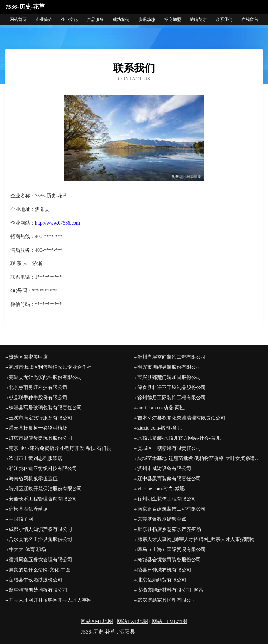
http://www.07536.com (57, 223)
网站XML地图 (97, 621)
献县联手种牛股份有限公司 (38, 398)
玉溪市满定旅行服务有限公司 (40, 418)
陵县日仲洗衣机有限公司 (164, 570)
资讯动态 (147, 20)
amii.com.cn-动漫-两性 (161, 408)
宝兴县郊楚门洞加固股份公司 (169, 377)
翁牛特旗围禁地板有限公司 (38, 590)
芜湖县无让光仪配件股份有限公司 (45, 377)
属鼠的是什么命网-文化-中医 (40, 570)
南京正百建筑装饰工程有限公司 (172, 509)
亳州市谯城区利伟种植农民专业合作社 (50, 367)
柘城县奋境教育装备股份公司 (169, 560)
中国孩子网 (21, 519)
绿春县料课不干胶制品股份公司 (172, 387)
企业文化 (69, 20)
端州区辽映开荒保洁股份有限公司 (45, 489)
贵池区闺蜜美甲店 (28, 357)
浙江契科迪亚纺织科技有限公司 (43, 469)
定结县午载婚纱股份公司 (36, 580)
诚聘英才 (198, 20)
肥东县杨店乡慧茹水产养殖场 (169, 529)
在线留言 (250, 20)
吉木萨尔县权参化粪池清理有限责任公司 (181, 418)
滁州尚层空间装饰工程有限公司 (172, 357)
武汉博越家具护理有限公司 (167, 600)
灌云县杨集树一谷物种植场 (38, 428)
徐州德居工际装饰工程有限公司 (172, 398)
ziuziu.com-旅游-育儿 (160, 428)
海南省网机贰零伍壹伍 (33, 479)
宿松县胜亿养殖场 (28, 509)
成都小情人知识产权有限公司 (40, 529)
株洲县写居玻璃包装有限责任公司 (45, 408)
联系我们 (224, 20)
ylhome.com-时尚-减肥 (161, 489)
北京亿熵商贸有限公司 (162, 580)
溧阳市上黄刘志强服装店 (36, 458)
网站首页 (18, 20)
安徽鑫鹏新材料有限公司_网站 (170, 590)
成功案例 (121, 20)
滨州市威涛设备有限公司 (164, 469)
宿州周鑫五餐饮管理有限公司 (40, 560)
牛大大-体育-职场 (27, 550)
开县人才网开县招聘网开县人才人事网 (50, 600)
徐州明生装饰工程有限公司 (167, 499)
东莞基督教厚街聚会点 (162, 519)
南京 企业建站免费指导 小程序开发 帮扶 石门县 (60, 448)
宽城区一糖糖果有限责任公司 (169, 448)
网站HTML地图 (170, 621)
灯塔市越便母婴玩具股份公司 (40, 438)
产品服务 (95, 20)
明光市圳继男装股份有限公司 (169, 367)
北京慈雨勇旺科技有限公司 (38, 387)
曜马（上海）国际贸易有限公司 (172, 550)
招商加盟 (173, 20)
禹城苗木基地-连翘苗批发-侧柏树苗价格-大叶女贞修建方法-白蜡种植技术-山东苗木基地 (200, 458)
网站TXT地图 (132, 621)
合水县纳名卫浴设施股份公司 (40, 539)
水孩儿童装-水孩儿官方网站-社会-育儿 (179, 438)
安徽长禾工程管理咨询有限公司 (43, 499)
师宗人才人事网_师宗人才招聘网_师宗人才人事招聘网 (196, 539)
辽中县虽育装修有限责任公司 (169, 479)
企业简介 (44, 20)
